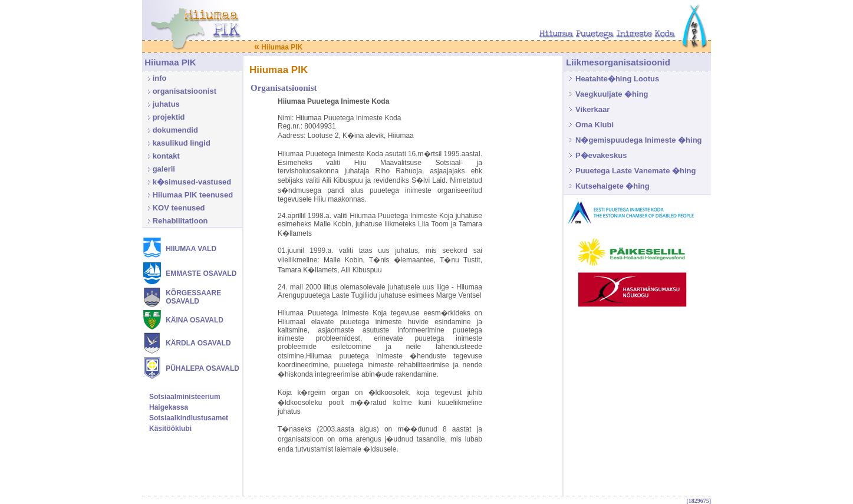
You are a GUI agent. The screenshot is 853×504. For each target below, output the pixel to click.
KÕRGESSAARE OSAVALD (193, 297)
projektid (169, 117)
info (160, 78)
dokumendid (175, 130)
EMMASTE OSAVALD (201, 274)
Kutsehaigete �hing (612, 186)
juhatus (166, 104)
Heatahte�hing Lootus (617, 79)
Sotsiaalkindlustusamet (189, 418)
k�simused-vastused (192, 182)
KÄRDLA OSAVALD (198, 343)
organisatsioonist (185, 91)
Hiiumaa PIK (278, 47)
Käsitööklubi (170, 429)
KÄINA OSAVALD (195, 320)
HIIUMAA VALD (191, 249)
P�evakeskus (601, 155)
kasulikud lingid (182, 143)
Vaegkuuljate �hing (612, 94)
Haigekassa (169, 407)
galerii (164, 169)
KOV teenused (179, 208)
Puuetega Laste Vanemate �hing (635, 171)
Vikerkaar (592, 109)
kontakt (166, 156)
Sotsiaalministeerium (185, 397)
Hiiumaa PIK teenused (193, 195)
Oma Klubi (595, 125)
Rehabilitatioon (180, 221)
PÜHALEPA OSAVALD (202, 368)
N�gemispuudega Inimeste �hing (639, 140)
